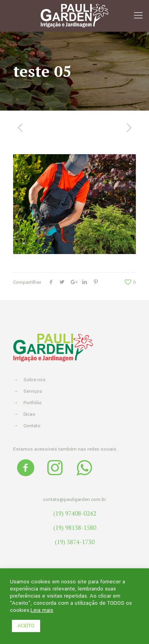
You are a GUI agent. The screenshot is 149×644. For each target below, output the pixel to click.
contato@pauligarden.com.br (74, 500)
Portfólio (33, 403)
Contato (32, 426)
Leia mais (42, 610)
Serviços (33, 391)
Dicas (29, 414)
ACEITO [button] (26, 626)
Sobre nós (35, 380)
